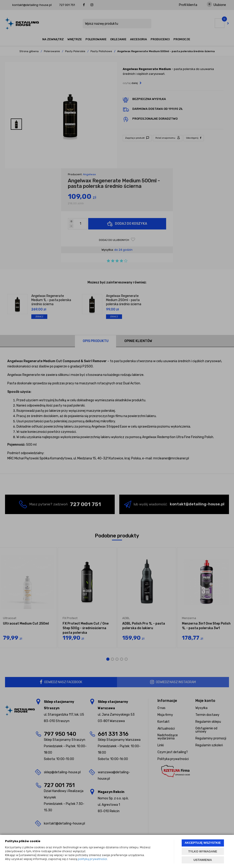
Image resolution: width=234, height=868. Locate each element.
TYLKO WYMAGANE (203, 851)
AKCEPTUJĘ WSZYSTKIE (203, 843)
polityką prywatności (92, 859)
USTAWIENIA (203, 860)
